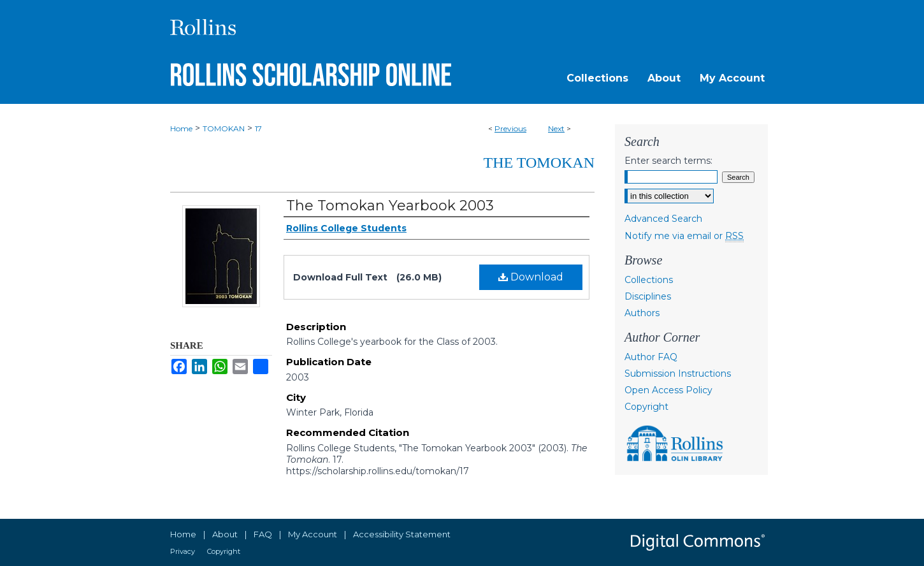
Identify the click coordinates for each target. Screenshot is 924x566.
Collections (649, 280)
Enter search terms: (668, 161)
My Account (313, 534)
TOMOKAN (224, 128)
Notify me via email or (684, 236)
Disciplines (648, 296)
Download (531, 277)
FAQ (263, 534)
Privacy (183, 551)
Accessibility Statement (402, 534)
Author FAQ (651, 357)
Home (181, 128)
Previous (510, 128)
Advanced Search (663, 219)
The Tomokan (539, 163)
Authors (642, 313)
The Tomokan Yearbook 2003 (390, 206)
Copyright (646, 407)
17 (258, 128)
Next (556, 128)
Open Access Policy (668, 390)
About (225, 534)
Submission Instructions (678, 374)
